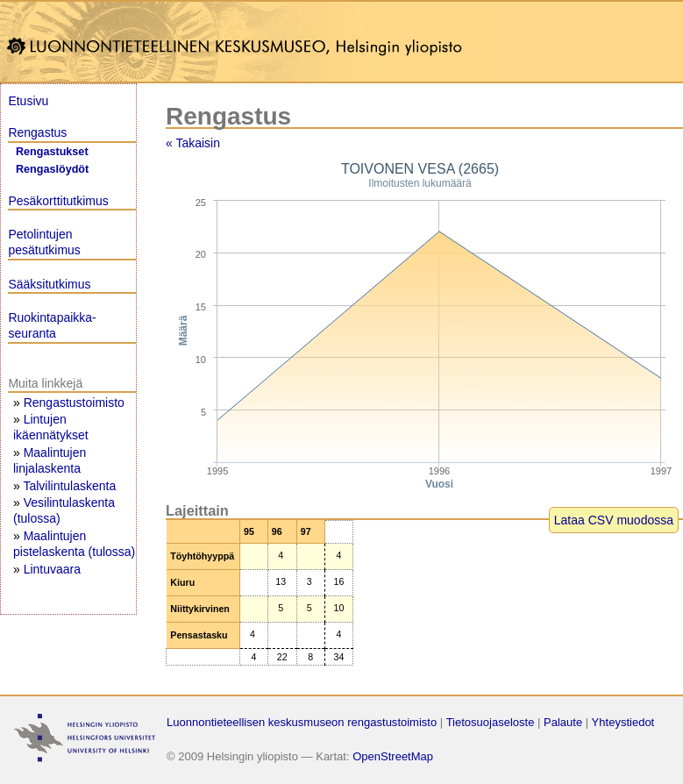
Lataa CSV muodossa (614, 520)
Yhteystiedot (623, 722)
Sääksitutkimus (49, 284)
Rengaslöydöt (52, 169)
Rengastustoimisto (74, 403)
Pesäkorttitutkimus (58, 201)
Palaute (563, 722)
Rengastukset (52, 152)
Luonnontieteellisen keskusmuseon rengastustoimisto (302, 722)
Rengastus (37, 132)
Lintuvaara (52, 569)
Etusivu (28, 101)
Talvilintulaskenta (69, 486)
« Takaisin (193, 143)
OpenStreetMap (393, 756)
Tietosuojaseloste (491, 722)
